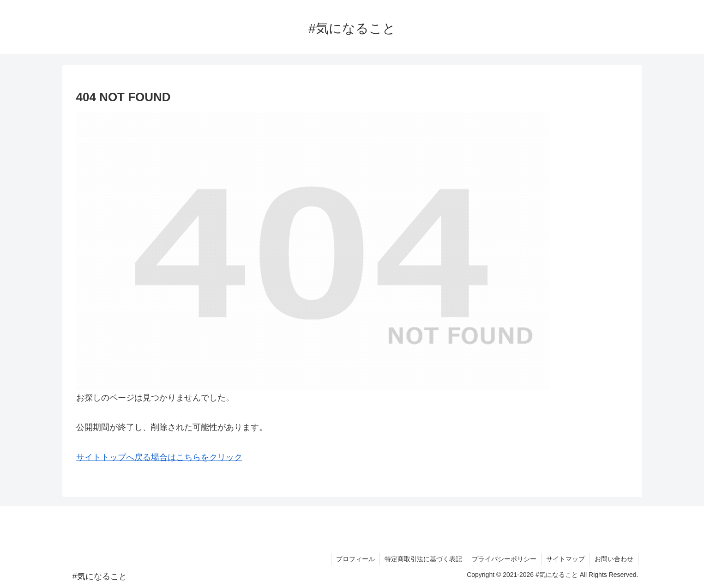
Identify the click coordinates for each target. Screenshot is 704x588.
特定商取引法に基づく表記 (423, 559)
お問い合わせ (614, 559)
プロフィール (355, 559)
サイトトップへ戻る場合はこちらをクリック (159, 457)
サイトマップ (566, 559)
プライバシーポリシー (504, 559)
